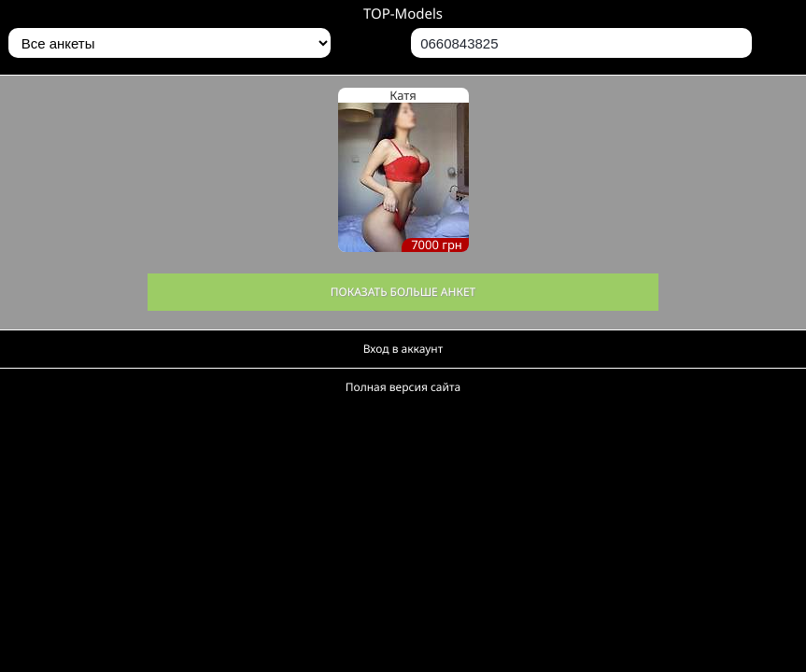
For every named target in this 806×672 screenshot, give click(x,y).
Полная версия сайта (403, 387)
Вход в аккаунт (403, 349)
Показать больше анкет (403, 292)
